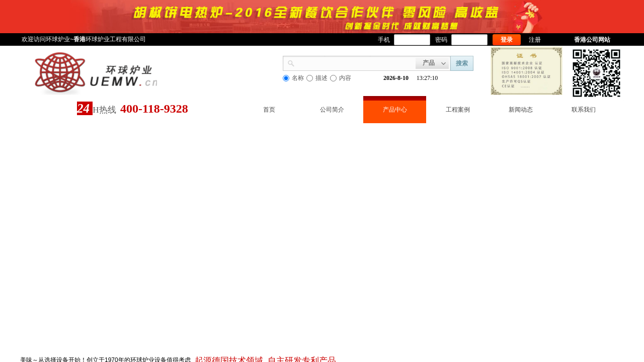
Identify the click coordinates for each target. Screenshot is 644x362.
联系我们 (584, 110)
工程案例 (458, 110)
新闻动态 (521, 110)
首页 (269, 110)
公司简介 (332, 110)
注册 (535, 40)
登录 (507, 40)
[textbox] (355, 62)
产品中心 (395, 110)
